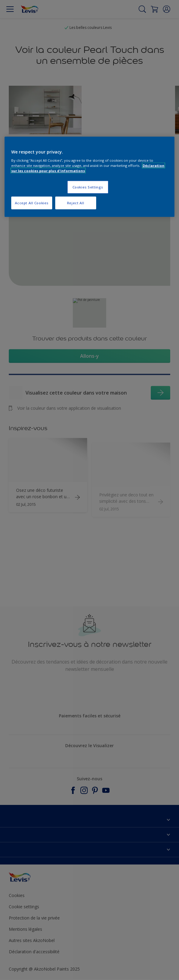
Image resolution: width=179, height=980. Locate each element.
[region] (90, 177)
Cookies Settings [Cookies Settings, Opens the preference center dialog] (88, 187)
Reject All (76, 203)
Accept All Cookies (32, 203)
